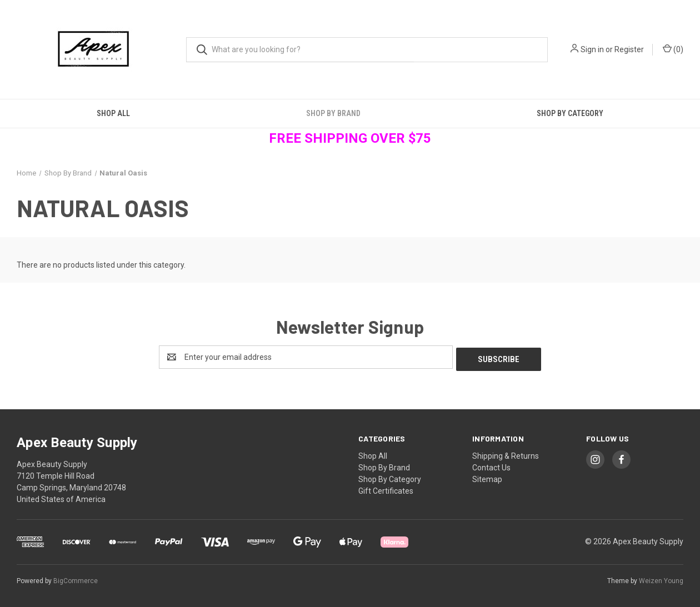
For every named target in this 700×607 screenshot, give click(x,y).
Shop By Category (570, 113)
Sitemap (487, 477)
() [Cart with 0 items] (673, 49)
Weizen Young (661, 579)
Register (629, 49)
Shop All (113, 113)
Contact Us (491, 465)
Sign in (592, 49)
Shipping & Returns (506, 454)
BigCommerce (76, 579)
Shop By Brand (333, 113)
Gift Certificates (386, 489)
